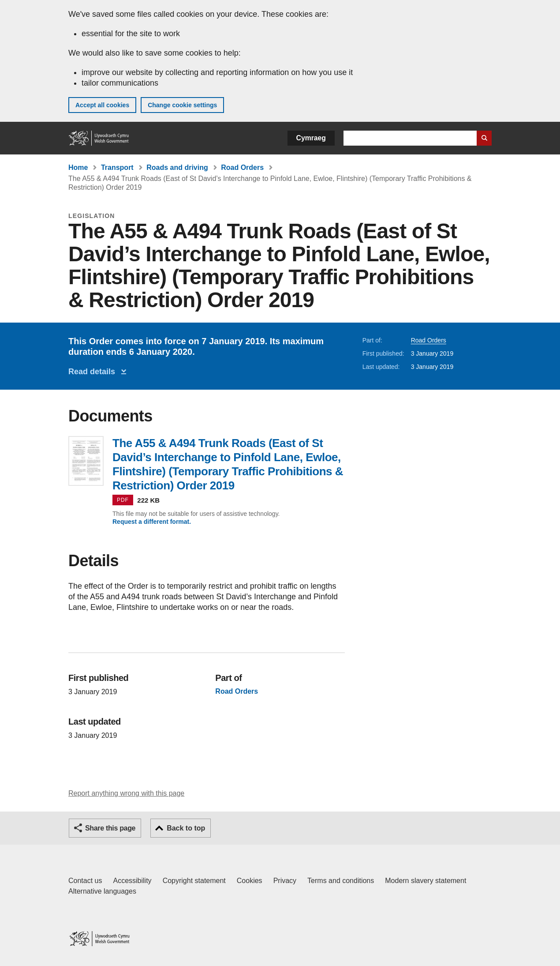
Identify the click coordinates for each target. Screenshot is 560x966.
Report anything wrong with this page (126, 793)
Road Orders (242, 167)
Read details (94, 372)
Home (78, 167)
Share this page (110, 828)
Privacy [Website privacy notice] (285, 881)
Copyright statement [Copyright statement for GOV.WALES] (194, 881)
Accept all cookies (102, 105)
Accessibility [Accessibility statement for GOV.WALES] (132, 881)
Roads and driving (177, 167)
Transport (117, 167)
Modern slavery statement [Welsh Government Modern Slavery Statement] (426, 881)
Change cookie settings (182, 105)
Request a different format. (152, 522)
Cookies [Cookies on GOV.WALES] (250, 881)
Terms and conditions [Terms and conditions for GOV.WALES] (341, 881)
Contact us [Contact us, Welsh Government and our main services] (85, 881)
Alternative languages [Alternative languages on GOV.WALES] (102, 891)
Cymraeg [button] (311, 138)
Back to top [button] (186, 828)
